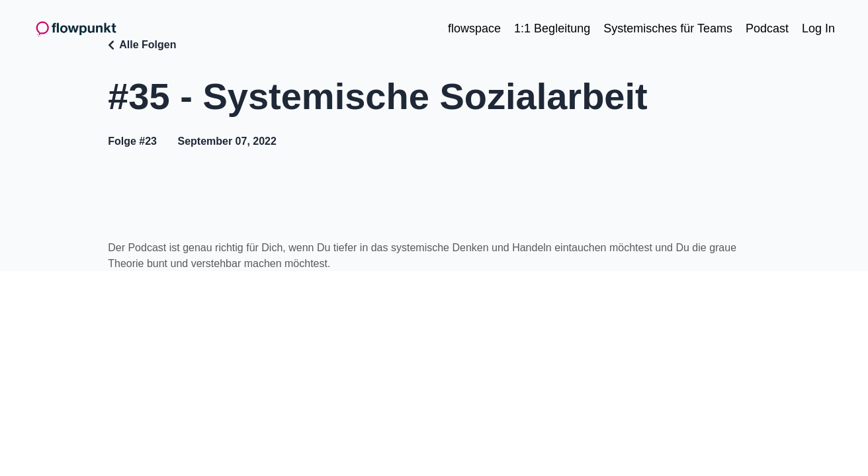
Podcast (767, 28)
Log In (818, 28)
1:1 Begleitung (552, 28)
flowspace (474, 28)
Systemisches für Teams (668, 28)
